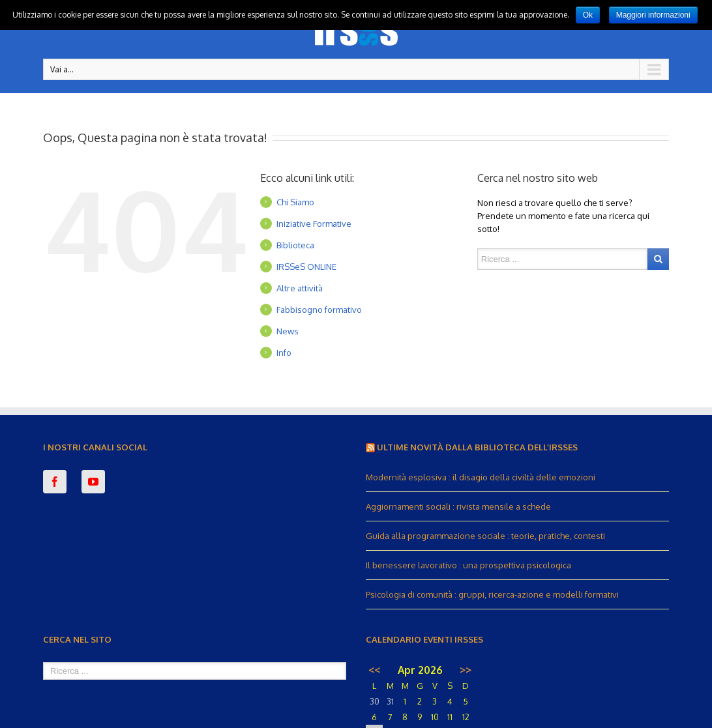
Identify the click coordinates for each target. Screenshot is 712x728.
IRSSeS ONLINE (306, 267)
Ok (588, 15)
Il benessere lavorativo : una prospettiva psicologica (468, 565)
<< (374, 670)
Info (284, 353)
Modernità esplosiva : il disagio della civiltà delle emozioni (481, 477)
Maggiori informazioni (653, 15)
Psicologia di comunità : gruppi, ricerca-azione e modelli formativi (492, 594)
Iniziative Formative (314, 224)
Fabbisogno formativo (319, 310)
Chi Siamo (295, 202)
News (288, 331)
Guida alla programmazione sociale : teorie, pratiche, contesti (485, 536)
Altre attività (300, 288)
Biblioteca (295, 245)
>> (466, 670)
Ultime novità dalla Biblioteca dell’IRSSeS (477, 447)
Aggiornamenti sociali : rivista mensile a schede (458, 506)
